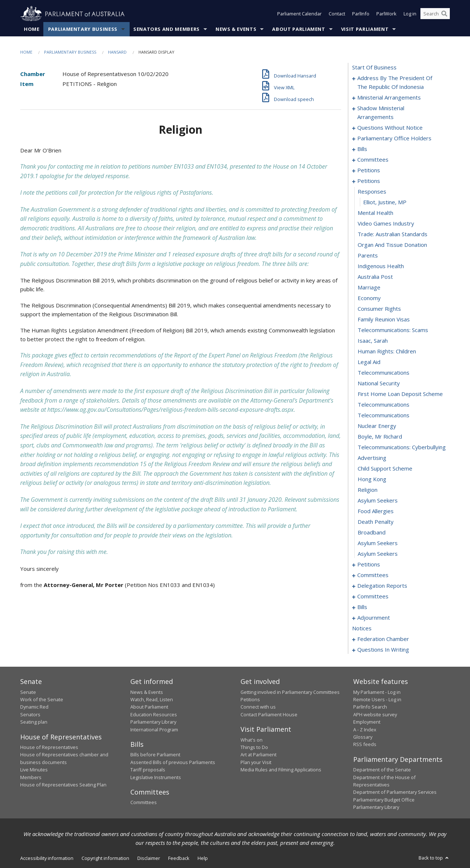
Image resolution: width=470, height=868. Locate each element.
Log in (410, 14)
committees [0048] (373, 160)
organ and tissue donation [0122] (392, 245)
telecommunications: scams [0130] (393, 330)
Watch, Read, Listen (152, 699)
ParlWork (386, 14)
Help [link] (203, 858)
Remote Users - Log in (377, 699)
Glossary (363, 737)
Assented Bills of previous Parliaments (173, 762)
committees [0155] (373, 575)
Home (32, 29)
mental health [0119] (375, 213)
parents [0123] (368, 256)
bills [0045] (362, 149)
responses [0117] (372, 192)
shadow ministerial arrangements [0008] (381, 113)
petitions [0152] (369, 565)
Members (31, 777)
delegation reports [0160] (382, 586)
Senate (28, 692)
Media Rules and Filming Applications (281, 770)
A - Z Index (365, 730)
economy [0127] (369, 298)
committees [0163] (373, 597)
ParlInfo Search (370, 707)
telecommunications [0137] (384, 405)
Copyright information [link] (105, 858)
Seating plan (34, 722)
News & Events (236, 29)
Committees (144, 803)
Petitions (250, 699)
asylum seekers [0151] (378, 554)
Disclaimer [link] (149, 858)
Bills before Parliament (155, 755)
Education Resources (154, 714)
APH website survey (375, 714)
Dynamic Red (34, 707)
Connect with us (258, 707)
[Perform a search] (444, 14)
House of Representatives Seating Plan (63, 785)
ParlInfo (361, 14)
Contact (337, 14)
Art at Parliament (258, 755)
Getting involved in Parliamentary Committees (290, 692)
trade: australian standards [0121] (393, 234)
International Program (154, 730)
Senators (30, 714)
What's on (252, 740)
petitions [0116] (369, 181)
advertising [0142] (372, 458)
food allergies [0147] (376, 511)
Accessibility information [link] (47, 858)
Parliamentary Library (153, 722)
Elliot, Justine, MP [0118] (385, 202)
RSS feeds (365, 745)
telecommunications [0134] (384, 373)
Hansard (117, 52)
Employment (367, 722)
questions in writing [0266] (383, 650)
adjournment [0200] (374, 618)
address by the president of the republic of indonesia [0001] (395, 83)
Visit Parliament (365, 29)
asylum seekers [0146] (378, 501)
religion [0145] (368, 490)
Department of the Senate (382, 770)
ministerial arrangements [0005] (389, 98)
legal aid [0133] (369, 362)
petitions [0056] (369, 170)
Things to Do (254, 747)
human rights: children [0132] (387, 352)
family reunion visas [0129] (384, 320)
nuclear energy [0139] (377, 426)
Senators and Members (167, 29)
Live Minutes (34, 770)
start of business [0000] (374, 68)
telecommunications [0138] (384, 415)
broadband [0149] (372, 533)
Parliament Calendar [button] (299, 14)
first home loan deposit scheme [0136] (400, 394)
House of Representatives (49, 747)
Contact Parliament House (269, 714)
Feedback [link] (179, 858)
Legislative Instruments (156, 777)
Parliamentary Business (83, 29)
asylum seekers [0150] (378, 543)
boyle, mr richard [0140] (380, 437)
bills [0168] (362, 607)
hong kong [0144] (372, 479)
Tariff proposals (148, 770)
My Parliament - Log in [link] (377, 692)
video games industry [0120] (386, 224)
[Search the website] (435, 14)
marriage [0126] (369, 288)
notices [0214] (362, 629)
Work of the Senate (42, 699)
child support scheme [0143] (385, 469)
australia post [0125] (375, 277)
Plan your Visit (256, 762)
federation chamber (383, 639)
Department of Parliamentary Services (395, 792)
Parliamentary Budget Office (384, 800)
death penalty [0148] (376, 522)
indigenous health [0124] (381, 266)
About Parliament (299, 29)
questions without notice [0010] (390, 128)
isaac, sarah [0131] (373, 341)
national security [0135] (379, 383)
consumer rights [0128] (379, 309)
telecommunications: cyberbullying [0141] (402, 447)
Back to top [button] (434, 858)
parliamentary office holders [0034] (394, 138)
